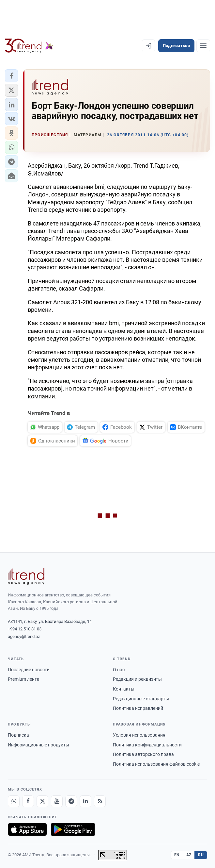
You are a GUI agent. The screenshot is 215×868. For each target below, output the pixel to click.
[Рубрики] (203, 46)
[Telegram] (71, 801)
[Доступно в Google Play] (73, 829)
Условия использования (139, 735)
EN (177, 855)
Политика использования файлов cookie (156, 764)
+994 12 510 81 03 (25, 629)
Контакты (124, 689)
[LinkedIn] (85, 801)
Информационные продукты (38, 745)
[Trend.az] (29, 46)
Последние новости (29, 670)
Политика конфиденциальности (147, 745)
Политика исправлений (138, 708)
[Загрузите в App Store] (27, 829)
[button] (11, 76)
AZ (189, 855)
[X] (42, 801)
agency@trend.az (24, 636)
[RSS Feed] (100, 801)
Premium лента (24, 679)
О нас (119, 670)
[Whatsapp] (14, 801)
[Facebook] (28, 801)
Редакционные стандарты (141, 699)
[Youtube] (57, 801)
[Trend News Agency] (26, 576)
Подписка (18, 735)
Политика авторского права (143, 754)
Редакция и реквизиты (137, 679)
